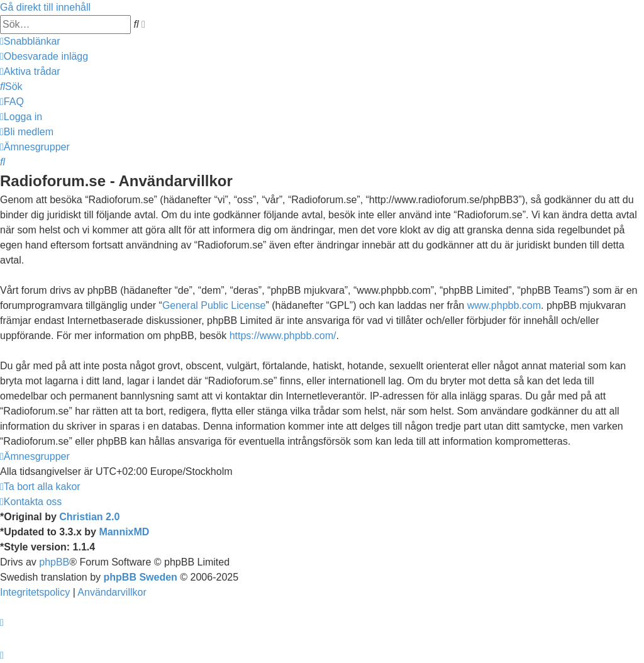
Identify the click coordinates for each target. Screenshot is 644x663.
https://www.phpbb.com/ (283, 336)
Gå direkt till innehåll (45, 7)
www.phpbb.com (504, 305)
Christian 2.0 (89, 517)
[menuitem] (44, 56)
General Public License (214, 305)
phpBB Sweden (141, 577)
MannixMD (124, 532)
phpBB (54, 562)
